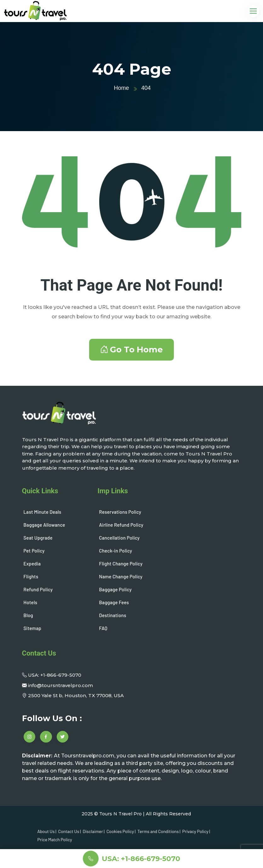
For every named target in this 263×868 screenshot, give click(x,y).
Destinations (113, 615)
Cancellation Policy (120, 538)
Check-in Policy (116, 551)
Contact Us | (70, 831)
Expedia (32, 564)
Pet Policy (34, 551)
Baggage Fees (114, 602)
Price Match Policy (55, 839)
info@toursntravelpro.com (60, 685)
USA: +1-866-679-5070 (141, 859)
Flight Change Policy (121, 564)
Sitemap (33, 628)
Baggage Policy (116, 589)
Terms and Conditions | (159, 831)
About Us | (47, 831)
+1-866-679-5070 (61, 675)
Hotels (31, 602)
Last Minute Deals (43, 512)
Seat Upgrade (38, 538)
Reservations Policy (120, 512)
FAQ (103, 628)
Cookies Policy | (121, 831)
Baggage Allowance (44, 525)
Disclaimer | (94, 831)
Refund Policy (38, 589)
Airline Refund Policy (121, 525)
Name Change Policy (121, 576)
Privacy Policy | (196, 831)
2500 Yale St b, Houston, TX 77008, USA (76, 695)
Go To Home (131, 350)
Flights (31, 576)
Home (121, 88)
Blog (29, 615)
